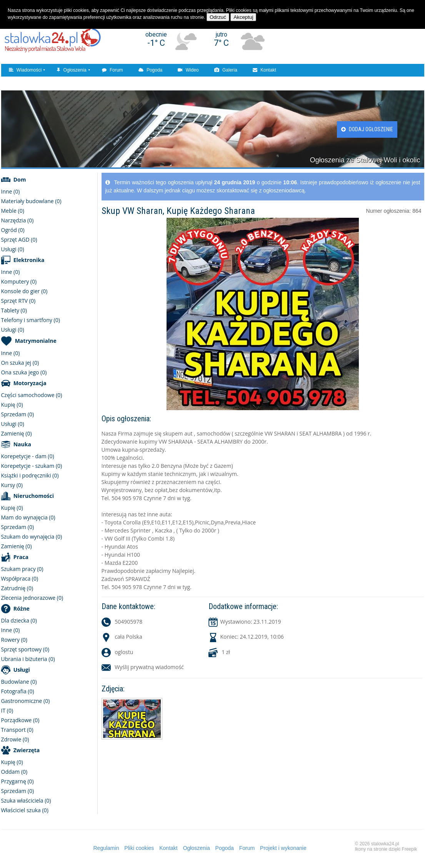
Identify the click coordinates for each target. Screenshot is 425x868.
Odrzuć (218, 17)
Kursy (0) (12, 485)
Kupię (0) (12, 405)
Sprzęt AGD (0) (19, 240)
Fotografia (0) (18, 691)
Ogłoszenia (72, 70)
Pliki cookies (139, 848)
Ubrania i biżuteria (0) (28, 659)
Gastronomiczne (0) (26, 701)
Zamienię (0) (17, 433)
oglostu (124, 652)
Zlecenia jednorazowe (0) (32, 598)
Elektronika (29, 260)
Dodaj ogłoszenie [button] (367, 129)
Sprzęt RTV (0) (18, 301)
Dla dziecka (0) (19, 620)
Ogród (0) (13, 230)
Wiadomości (25, 70)
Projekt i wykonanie (283, 848)
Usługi (22, 670)
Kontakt (264, 70)
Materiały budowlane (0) (31, 201)
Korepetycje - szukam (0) (32, 466)
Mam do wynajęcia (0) (28, 517)
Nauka (22, 444)
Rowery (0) (14, 640)
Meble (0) (13, 211)
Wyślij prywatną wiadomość (149, 667)
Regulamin (106, 848)
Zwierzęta (27, 750)
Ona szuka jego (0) (24, 372)
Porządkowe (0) (20, 720)
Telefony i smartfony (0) (31, 320)
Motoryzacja (30, 383)
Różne (22, 608)
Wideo (188, 70)
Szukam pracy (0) (22, 569)
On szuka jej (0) (20, 363)
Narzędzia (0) (17, 220)
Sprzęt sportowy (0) (25, 649)
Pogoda (151, 70)
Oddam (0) (14, 772)
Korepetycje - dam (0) (28, 456)
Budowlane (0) (19, 682)
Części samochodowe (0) (32, 395)
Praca (21, 557)
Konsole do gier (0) (24, 291)
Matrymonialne (36, 341)
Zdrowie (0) (15, 739)
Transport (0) (17, 730)
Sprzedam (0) (18, 414)
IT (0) (7, 710)
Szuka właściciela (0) (26, 800)
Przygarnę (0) (17, 781)
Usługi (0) (13, 249)
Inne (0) (11, 191)
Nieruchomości (34, 496)
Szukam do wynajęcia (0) (32, 537)
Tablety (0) (14, 310)
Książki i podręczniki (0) (30, 475)
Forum (112, 70)
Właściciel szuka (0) (25, 810)
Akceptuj (243, 17)
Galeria (226, 70)
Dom (20, 179)
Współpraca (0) (20, 578)
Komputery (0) (19, 281)
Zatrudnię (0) (17, 588)
